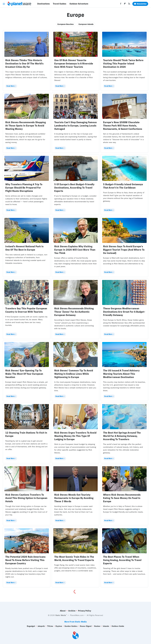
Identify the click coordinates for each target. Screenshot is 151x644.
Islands (106, 626)
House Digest (86, 626)
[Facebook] (121, 4)
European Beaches (66, 24)
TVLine (50, 626)
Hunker (97, 626)
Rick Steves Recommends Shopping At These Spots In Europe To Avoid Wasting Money (26, 126)
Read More (11, 86)
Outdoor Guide (118, 626)
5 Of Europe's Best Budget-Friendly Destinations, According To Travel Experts (74, 188)
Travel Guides (60, 4)
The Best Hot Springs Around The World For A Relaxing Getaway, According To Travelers (122, 436)
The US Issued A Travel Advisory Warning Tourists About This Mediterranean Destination (121, 374)
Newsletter (140, 4)
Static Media (61, 615)
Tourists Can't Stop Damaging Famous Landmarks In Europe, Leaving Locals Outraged (75, 126)
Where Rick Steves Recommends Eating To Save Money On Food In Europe (122, 498)
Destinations (43, 4)
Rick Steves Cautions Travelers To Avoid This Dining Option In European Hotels (26, 498)
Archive (72, 611)
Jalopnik (41, 626)
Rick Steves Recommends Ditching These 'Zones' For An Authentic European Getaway (74, 312)
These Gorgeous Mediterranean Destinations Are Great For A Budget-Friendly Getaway (124, 312)
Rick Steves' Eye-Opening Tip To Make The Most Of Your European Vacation (24, 374)
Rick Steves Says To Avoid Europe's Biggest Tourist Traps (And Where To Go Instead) (124, 250)
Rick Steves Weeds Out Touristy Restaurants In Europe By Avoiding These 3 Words (74, 498)
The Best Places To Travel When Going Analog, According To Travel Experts (122, 560)
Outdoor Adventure (79, 4)
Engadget (31, 626)
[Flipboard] (125, 4)
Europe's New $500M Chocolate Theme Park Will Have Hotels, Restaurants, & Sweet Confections (123, 126)
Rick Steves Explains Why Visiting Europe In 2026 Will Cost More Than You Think (75, 250)
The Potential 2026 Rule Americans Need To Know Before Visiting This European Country (25, 560)
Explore (59, 626)
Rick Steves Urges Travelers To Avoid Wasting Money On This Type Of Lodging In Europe (75, 436)
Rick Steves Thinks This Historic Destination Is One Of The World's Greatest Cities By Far (24, 64)
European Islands (86, 24)
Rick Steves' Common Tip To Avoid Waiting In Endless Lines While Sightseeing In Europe (74, 374)
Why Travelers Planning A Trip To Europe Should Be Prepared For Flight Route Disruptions (24, 188)
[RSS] (129, 4)
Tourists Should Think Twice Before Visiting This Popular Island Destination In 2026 (123, 64)
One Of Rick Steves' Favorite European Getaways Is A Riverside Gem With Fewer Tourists (74, 64)
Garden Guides (71, 626)
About (63, 611)
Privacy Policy (85, 611)
